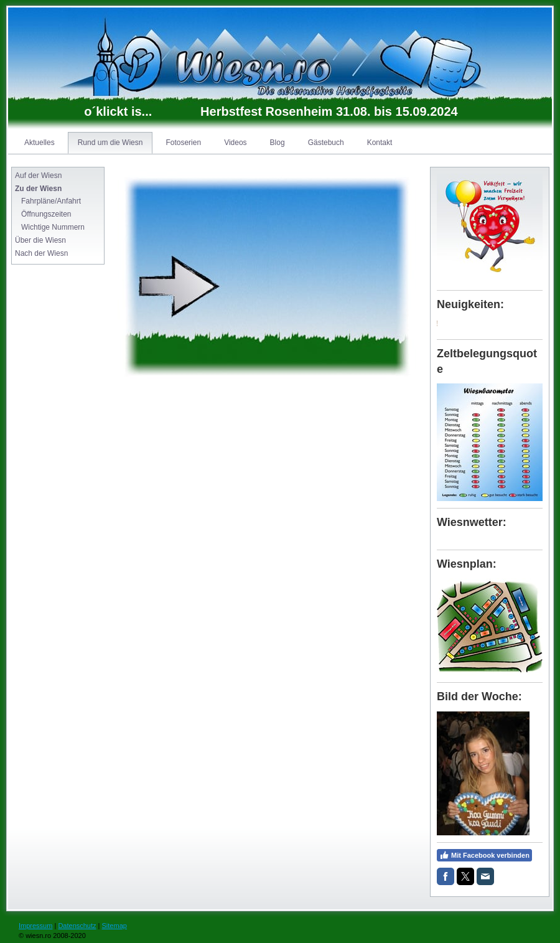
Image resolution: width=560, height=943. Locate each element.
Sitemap (114, 926)
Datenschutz (77, 926)
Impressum (35, 926)
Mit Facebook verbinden (484, 855)
